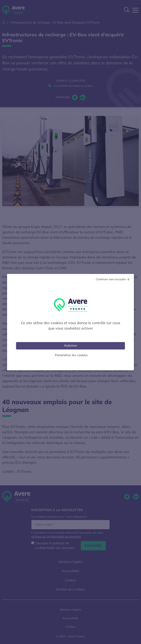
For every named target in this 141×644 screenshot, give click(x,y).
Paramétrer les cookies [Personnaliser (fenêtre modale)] (71, 355)
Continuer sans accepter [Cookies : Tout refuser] (111, 279)
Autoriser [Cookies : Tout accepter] (71, 345)
